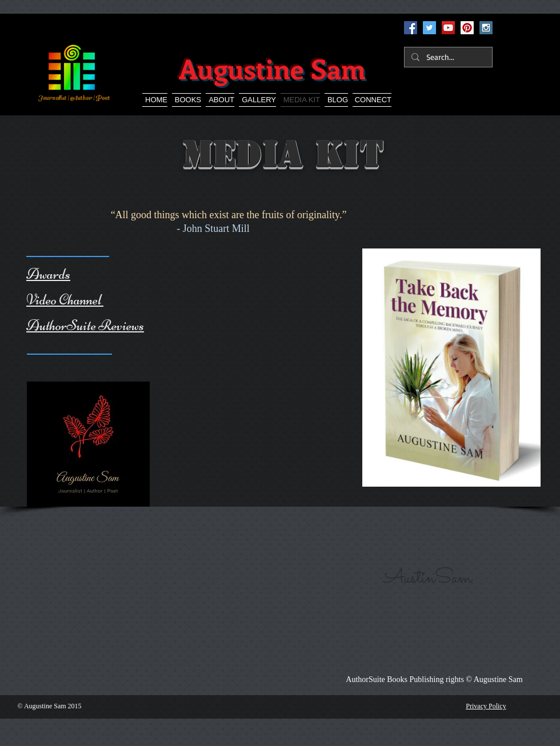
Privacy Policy (486, 706)
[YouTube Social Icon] (448, 28)
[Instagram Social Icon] (486, 28)
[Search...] (447, 57)
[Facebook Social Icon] (411, 28)
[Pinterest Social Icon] (467, 28)
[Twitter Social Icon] (429, 28)
